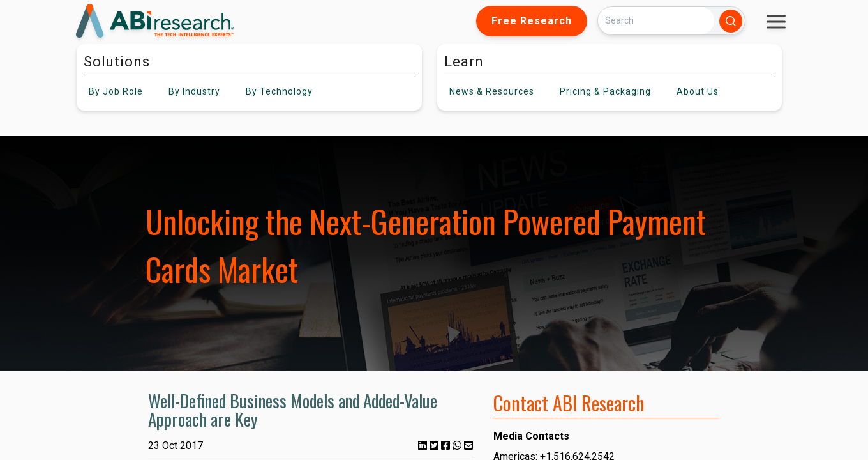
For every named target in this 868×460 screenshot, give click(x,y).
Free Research (532, 21)
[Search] (656, 21)
